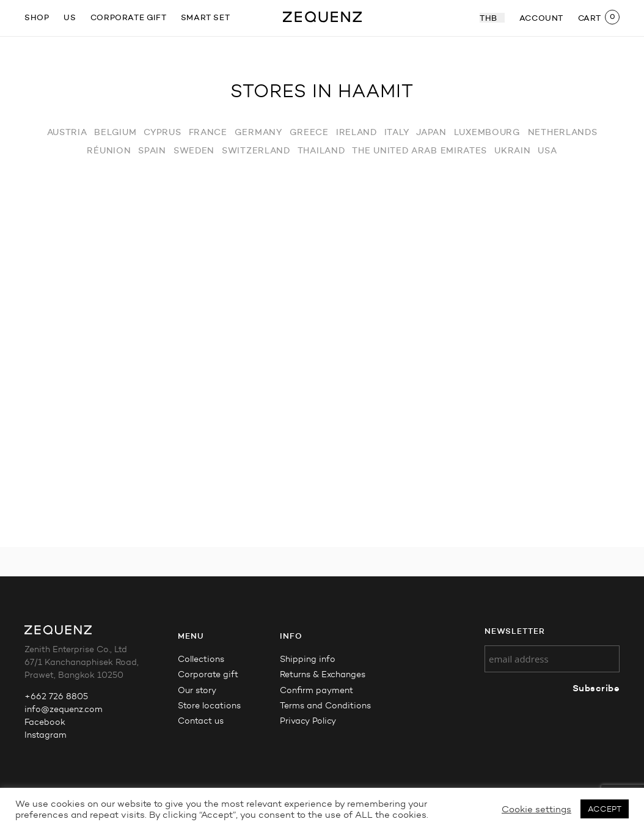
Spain (152, 150)
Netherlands (563, 132)
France (208, 132)
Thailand (321, 150)
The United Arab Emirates (419, 150)
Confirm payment (317, 690)
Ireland (357, 132)
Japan (431, 132)
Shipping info (308, 659)
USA (547, 150)
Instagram (46, 735)
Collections (201, 659)
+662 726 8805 (56, 696)
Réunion (109, 150)
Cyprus (162, 132)
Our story (197, 690)
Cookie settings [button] (536, 809)
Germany (258, 132)
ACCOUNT (541, 18)
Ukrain (512, 150)
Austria (67, 132)
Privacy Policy (308, 721)
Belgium (115, 132)
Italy (397, 132)
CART (590, 18)
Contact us (201, 721)
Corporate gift (128, 17)
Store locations (209, 706)
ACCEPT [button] (605, 809)
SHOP (37, 17)
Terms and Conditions (325, 706)
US (70, 17)
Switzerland (256, 150)
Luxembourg (487, 132)
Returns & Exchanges (323, 674)
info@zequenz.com (64, 709)
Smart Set (205, 17)
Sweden (194, 150)
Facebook (45, 722)
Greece (309, 132)
